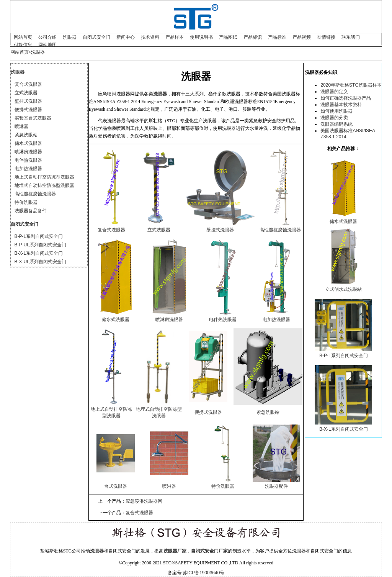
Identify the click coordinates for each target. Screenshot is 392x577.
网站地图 (47, 45)
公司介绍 (47, 37)
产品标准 (277, 37)
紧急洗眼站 (26, 135)
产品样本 (175, 37)
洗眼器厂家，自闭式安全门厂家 (196, 551)
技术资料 (150, 37)
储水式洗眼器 (28, 143)
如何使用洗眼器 (336, 111)
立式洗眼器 (26, 93)
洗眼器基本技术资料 (341, 105)
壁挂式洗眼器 (28, 101)
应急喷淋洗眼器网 (144, 501)
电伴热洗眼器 (28, 160)
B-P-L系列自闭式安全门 (39, 236)
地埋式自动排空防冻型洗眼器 (44, 185)
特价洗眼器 (26, 202)
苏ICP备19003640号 (203, 573)
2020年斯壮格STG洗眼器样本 (351, 85)
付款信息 (23, 45)
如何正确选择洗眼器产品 (346, 98)
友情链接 (326, 37)
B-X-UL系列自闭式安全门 (40, 262)
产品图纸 (228, 37)
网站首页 (23, 37)
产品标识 (253, 37)
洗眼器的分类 (334, 118)
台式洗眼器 (116, 486)
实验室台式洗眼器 (33, 118)
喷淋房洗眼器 (28, 152)
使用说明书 (201, 37)
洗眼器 (70, 37)
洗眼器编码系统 (336, 124)
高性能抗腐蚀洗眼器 (35, 194)
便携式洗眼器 (28, 110)
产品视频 (302, 37)
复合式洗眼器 (28, 84)
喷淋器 (21, 126)
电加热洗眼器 (28, 169)
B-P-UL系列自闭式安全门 (40, 245)
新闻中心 (126, 37)
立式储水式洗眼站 (343, 289)
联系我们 (351, 37)
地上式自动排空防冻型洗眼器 (44, 177)
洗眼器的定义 (334, 92)
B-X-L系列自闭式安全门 (39, 253)
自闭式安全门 (96, 37)
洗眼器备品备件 (31, 211)
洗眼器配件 (276, 486)
